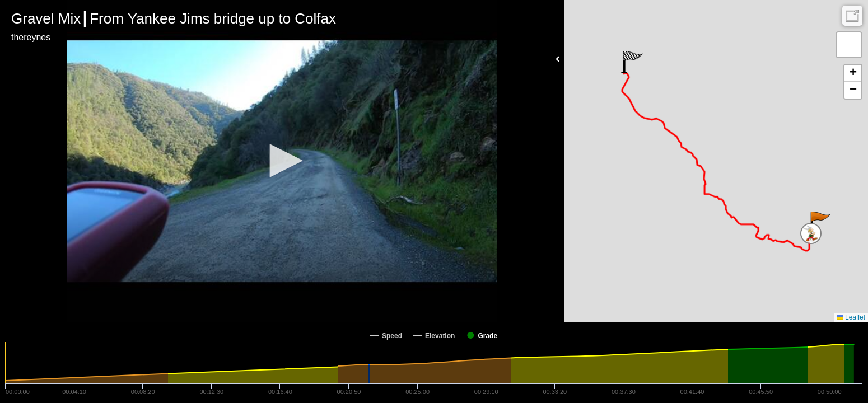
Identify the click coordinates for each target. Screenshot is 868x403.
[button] (282, 161)
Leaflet (851, 317)
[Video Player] (282, 161)
